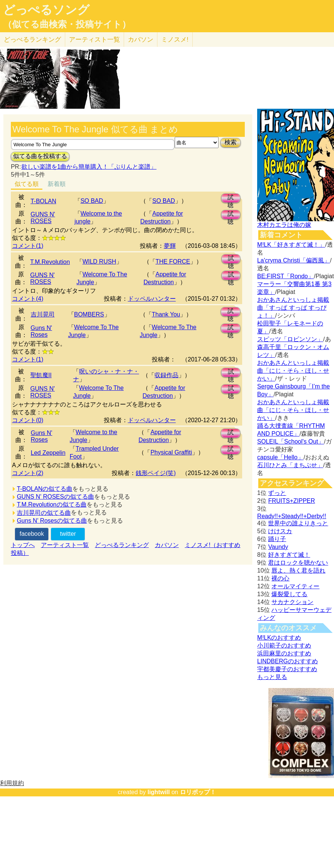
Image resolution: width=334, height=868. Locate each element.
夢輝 (170, 246)
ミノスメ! (175, 40)
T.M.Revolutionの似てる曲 (52, 504)
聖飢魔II (41, 375)
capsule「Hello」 (280, 457)
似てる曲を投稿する (40, 156)
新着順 (57, 184)
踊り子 (277, 539)
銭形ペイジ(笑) (156, 473)
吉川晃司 (43, 314)
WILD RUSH (99, 262)
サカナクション (292, 602)
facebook (32, 534)
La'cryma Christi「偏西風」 (294, 260)
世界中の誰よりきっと (298, 523)
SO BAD (92, 201)
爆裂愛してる (289, 594)
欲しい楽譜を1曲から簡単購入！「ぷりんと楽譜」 (89, 167)
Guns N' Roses (41, 331)
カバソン (141, 40)
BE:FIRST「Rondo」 (285, 276)
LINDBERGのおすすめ (288, 661)
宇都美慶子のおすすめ (287, 669)
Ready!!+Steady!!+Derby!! (292, 516)
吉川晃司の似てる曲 (44, 513)
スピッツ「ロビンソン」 (290, 339)
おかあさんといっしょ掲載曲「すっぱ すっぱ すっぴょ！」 (293, 308)
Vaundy (278, 547)
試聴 (231, 199)
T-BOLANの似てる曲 (45, 489)
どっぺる (32, 40)
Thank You (166, 314)
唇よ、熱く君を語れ (298, 570)
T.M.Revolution (50, 262)
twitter (68, 534)
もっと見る (272, 677)
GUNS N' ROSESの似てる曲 (55, 497)
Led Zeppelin (48, 453)
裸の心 (280, 578)
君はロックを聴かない (298, 563)
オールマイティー (295, 586)
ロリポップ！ (198, 792)
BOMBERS (89, 314)
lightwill (159, 792)
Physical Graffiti (171, 452)
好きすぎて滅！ (289, 555)
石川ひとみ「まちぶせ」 (290, 465)
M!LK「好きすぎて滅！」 (291, 245)
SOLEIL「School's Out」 (291, 441)
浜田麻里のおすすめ (284, 653)
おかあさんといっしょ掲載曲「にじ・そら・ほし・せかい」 (293, 371)
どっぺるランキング (122, 545)
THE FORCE (173, 262)
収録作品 (166, 375)
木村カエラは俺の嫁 (284, 225)
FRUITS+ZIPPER (291, 501)
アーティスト (94, 40)
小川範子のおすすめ (284, 645)
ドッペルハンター (152, 299)
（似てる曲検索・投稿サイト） (67, 24)
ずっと (277, 493)
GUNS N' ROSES (43, 218)
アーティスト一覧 (65, 545)
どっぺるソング (46, 10)
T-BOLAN (43, 201)
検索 (231, 142)
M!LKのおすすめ (279, 638)
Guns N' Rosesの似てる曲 (52, 521)
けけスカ (280, 531)
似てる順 (27, 184)
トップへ (23, 545)
